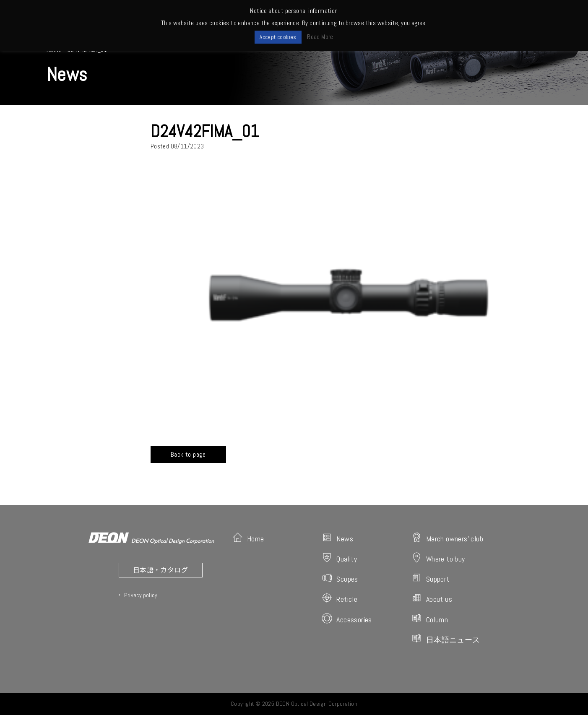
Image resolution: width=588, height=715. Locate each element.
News (337, 538)
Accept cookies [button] (278, 37)
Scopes (340, 578)
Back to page (188, 454)
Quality (339, 558)
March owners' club (447, 538)
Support (431, 578)
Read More (320, 37)
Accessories (347, 619)
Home (248, 538)
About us (432, 598)
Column (430, 619)
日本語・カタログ (160, 569)
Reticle (340, 598)
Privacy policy (140, 595)
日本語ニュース (446, 639)
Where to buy (438, 558)
